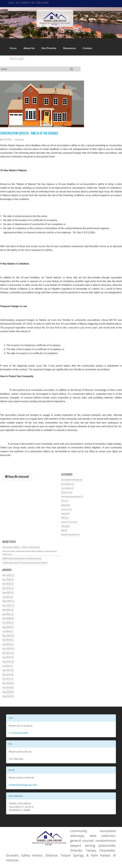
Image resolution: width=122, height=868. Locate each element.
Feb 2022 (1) (8, 586)
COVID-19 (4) (67, 493)
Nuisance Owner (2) (70, 523)
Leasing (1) (66, 514)
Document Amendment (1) (73, 497)
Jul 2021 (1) (8, 599)
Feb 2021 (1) (8, 612)
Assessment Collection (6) (73, 480)
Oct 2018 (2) (8, 690)
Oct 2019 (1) (8, 655)
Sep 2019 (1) (8, 660)
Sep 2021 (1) (8, 595)
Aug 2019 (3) (8, 664)
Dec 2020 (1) (8, 621)
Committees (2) (68, 489)
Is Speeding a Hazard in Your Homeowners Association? (27, 565)
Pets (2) (64, 532)
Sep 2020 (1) (8, 629)
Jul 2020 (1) (8, 634)
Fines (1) (65, 501)
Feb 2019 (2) (8, 677)
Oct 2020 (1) (8, 625)
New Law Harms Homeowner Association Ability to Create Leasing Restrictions (28, 555)
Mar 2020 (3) (8, 638)
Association (20, 140)
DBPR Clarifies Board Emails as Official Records (23, 560)
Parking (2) (66, 527)
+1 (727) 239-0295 (18, 735)
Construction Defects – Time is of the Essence (31, 133)
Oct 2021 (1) (8, 591)
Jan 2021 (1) (8, 616)
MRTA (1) (65, 519)
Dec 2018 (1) (8, 686)
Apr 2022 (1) (8, 582)
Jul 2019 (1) (8, 668)
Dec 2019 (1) (8, 651)
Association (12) (68, 484)
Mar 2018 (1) (8, 698)
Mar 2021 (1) (8, 608)
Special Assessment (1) (71, 536)
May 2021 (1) (8, 603)
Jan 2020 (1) (8, 647)
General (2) (66, 506)
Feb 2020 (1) (8, 642)
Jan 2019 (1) (8, 681)
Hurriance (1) (67, 510)
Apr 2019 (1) (8, 672)
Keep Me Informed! (17, 477)
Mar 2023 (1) (8, 577)
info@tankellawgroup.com (23, 787)
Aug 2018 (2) (8, 694)
